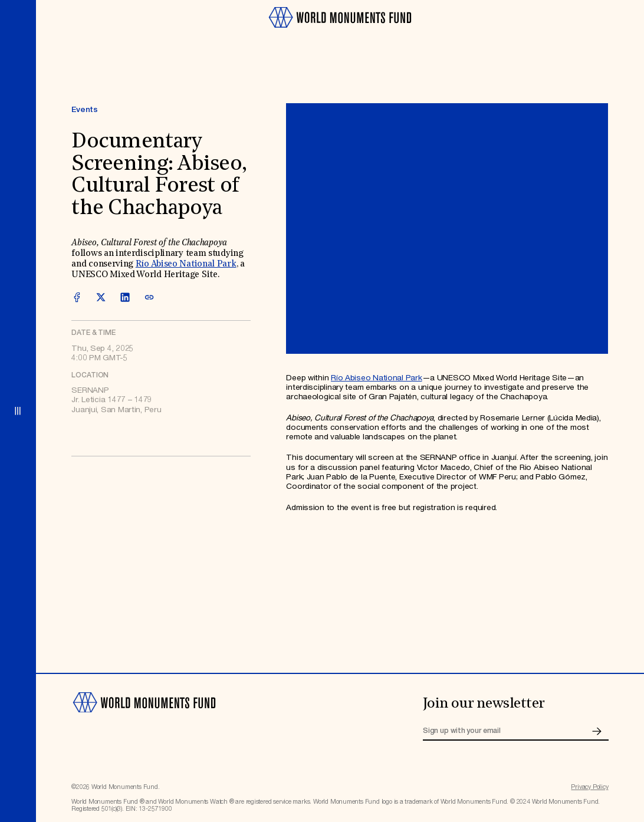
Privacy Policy (589, 787)
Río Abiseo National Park (186, 264)
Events (84, 110)
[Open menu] (18, 411)
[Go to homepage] (340, 32)
